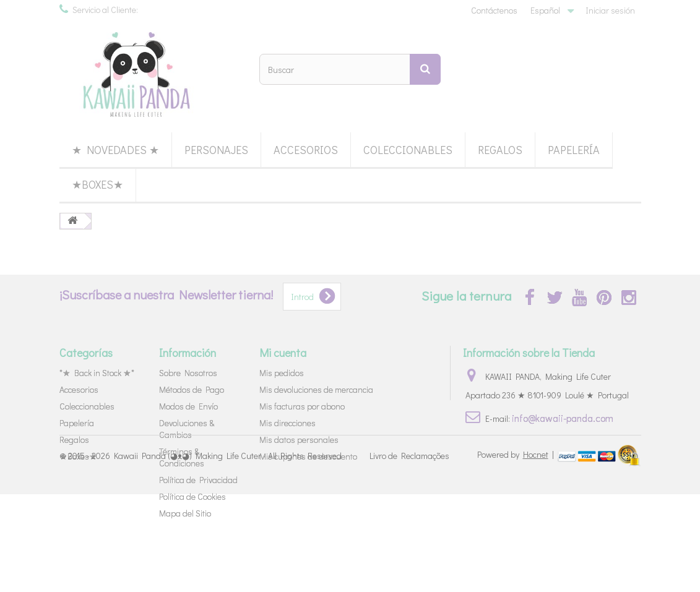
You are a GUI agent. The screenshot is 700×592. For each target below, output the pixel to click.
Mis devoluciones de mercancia (316, 389)
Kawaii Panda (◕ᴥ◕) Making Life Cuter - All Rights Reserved (228, 553)
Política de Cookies (192, 496)
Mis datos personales (299, 440)
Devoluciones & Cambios (187, 429)
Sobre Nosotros (188, 373)
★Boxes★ (97, 184)
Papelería (574, 150)
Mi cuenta (283, 353)
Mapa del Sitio (185, 513)
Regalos (500, 150)
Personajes (216, 150)
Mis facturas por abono (302, 406)
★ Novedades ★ (115, 150)
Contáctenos (494, 10)
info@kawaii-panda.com (563, 418)
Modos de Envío (188, 406)
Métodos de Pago (192, 389)
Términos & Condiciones (182, 457)
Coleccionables (408, 150)
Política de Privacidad (198, 480)
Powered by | (516, 551)
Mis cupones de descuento (308, 456)
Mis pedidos (282, 373)
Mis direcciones (287, 423)
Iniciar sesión (610, 10)
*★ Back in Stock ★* (97, 373)
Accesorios (306, 150)
